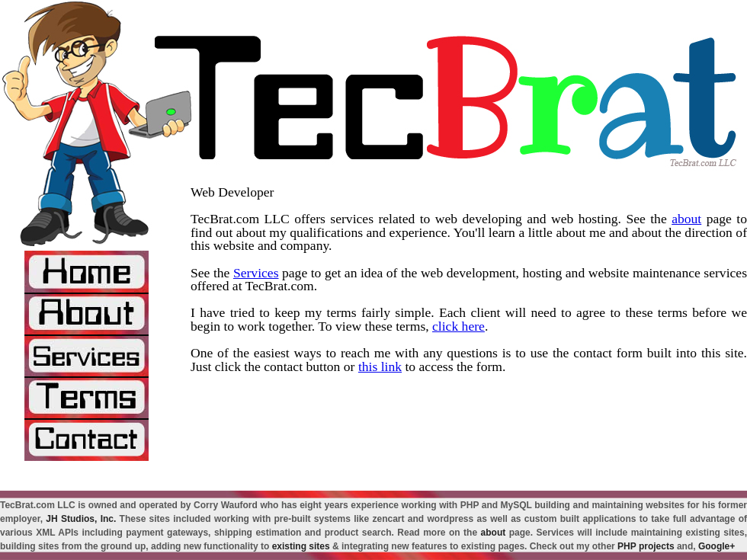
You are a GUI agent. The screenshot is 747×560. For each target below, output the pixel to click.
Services (256, 273)
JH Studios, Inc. (81, 519)
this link (380, 366)
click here (458, 326)
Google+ (717, 546)
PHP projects (646, 546)
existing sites (301, 546)
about (686, 219)
